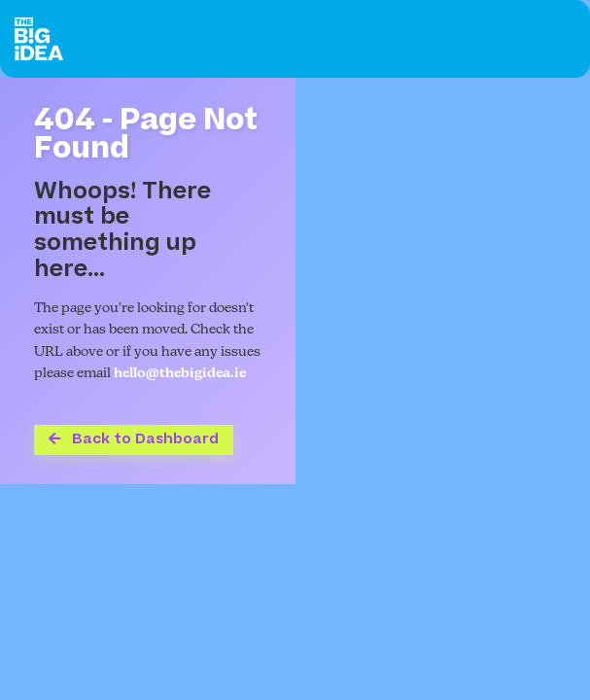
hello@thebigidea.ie (180, 374)
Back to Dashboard (134, 439)
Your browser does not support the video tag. (443, 281)
